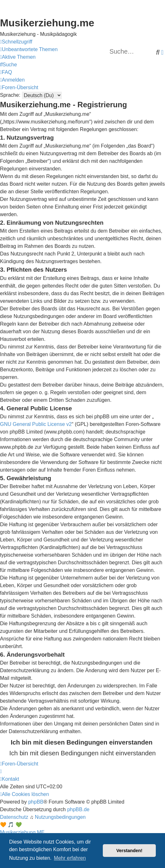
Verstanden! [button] (129, 851)
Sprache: (10, 95)
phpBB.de (78, 809)
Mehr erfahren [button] (70, 858)
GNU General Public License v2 (36, 424)
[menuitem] (29, 50)
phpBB (36, 802)
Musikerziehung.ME (22, 832)
